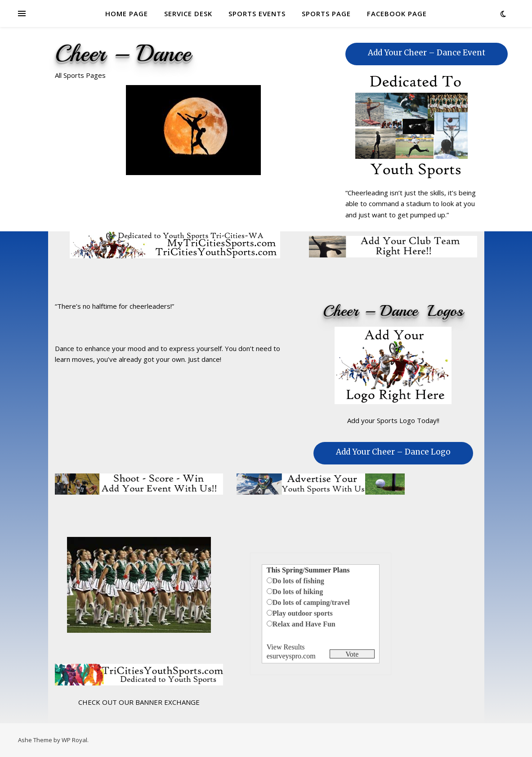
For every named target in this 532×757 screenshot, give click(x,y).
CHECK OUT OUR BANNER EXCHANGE (139, 702)
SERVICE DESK (188, 14)
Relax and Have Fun (304, 624)
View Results (286, 647)
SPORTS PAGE (326, 14)
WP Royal (74, 740)
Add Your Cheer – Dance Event (427, 53)
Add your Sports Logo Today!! (393, 420)
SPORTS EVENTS (257, 14)
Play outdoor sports (303, 613)
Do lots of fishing (298, 581)
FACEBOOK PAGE (397, 14)
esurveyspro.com (291, 656)
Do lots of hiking (298, 592)
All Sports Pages (80, 75)
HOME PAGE (127, 14)
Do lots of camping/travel (311, 602)
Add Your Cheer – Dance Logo (393, 452)
